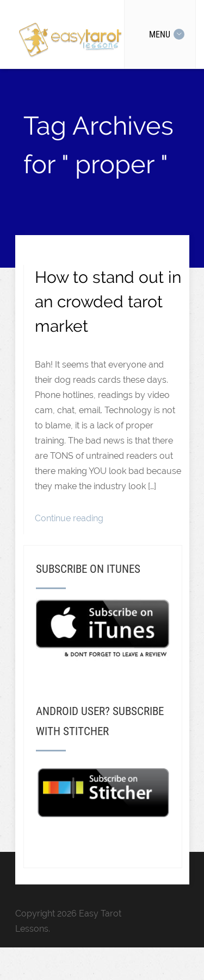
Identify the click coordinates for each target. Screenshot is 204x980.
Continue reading (69, 518)
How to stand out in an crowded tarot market (108, 302)
